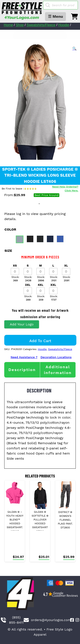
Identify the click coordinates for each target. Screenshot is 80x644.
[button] (74, 49)
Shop (20, 25)
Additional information (58, 370)
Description (22, 370)
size (8, 251)
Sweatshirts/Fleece (41, 25)
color (10, 229)
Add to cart (40, 341)
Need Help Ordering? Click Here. (65, 189)
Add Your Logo (22, 324)
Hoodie (64, 25)
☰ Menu (55, 16)
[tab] (22, 370)
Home (8, 25)
